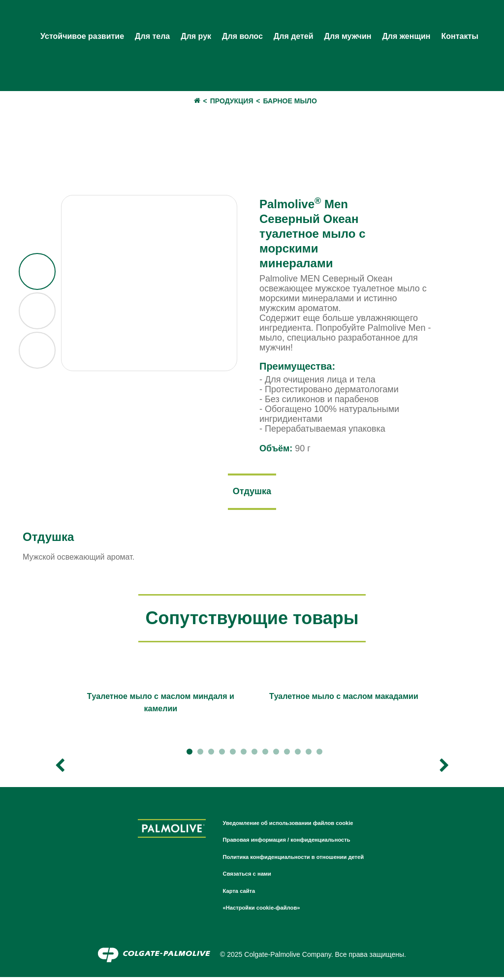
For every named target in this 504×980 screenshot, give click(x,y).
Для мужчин (348, 36)
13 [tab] (319, 755)
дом (192, 101)
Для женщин (406, 36)
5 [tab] (233, 755)
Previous (60, 768)
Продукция (232, 101)
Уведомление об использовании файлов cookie (297, 825)
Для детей (294, 36)
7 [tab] (254, 755)
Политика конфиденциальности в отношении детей (304, 859)
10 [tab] (287, 755)
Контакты (459, 36)
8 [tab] (265, 755)
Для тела (152, 36)
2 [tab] (200, 755)
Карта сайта (235, 893)
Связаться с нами (245, 876)
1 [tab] (189, 755)
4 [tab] (222, 755)
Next (444, 768)
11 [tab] (298, 755)
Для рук (196, 36)
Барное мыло (290, 101)
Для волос (242, 36)
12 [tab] (309, 755)
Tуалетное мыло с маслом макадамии (344, 699)
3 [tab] (211, 755)
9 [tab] (276, 755)
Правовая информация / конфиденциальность (295, 842)
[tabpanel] (160, 704)
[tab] (252, 493)
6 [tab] (244, 755)
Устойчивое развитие (82, 36)
